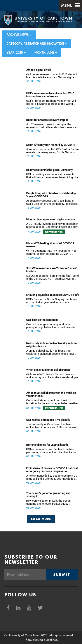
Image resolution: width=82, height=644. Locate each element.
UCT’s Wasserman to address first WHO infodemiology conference (50, 95)
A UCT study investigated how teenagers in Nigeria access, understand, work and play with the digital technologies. (52, 225)
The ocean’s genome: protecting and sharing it (48, 495)
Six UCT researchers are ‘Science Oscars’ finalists (51, 270)
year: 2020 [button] (16, 53)
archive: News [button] (19, 35)
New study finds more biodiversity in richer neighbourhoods (52, 345)
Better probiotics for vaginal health (47, 445)
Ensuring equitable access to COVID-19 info (53, 295)
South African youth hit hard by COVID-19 (51, 145)
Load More (41, 519)
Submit (62, 574)
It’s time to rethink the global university (49, 170)
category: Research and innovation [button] (37, 44)
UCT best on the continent (42, 320)
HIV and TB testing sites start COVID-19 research (50, 245)
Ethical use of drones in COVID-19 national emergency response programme (52, 470)
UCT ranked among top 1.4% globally (48, 420)
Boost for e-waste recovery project (47, 120)
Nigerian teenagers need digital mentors (51, 220)
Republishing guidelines (41, 640)
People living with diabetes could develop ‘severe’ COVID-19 (51, 195)
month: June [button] (46, 53)
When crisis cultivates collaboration (48, 370)
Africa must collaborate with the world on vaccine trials (51, 394)
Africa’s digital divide (39, 70)
